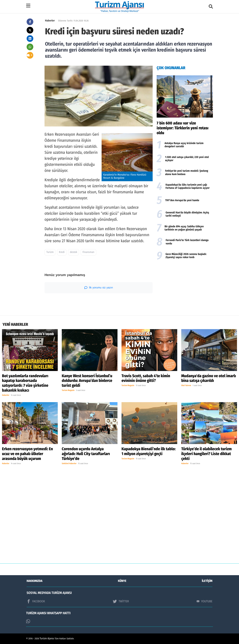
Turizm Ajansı (47, 639)
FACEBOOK (36, 601)
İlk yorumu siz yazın (99, 288)
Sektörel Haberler (69, 464)
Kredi (62, 252)
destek (74, 252)
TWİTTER (121, 601)
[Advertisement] (185, 289)
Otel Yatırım (186, 386)
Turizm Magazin (68, 390)
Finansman (88, 252)
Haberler (50, 21)
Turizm (50, 252)
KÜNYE (122, 581)
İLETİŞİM (207, 581)
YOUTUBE (205, 601)
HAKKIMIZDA (34, 581)
